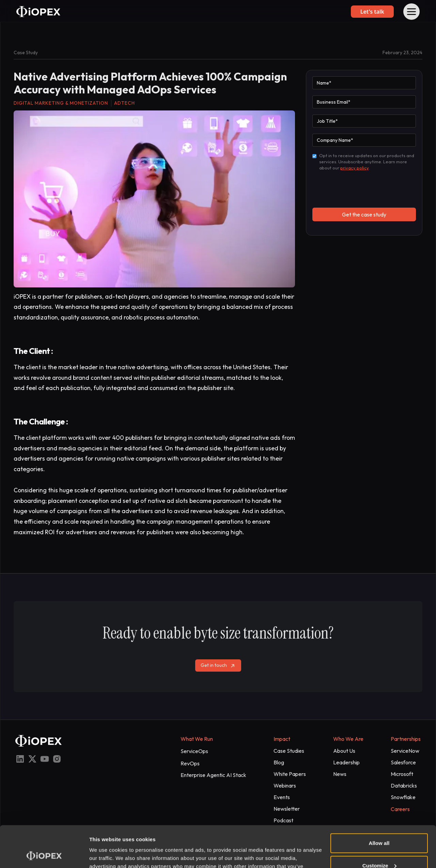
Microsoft (402, 774)
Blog (279, 762)
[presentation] (364, 189)
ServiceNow (405, 751)
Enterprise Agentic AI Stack (213, 775)
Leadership (346, 762)
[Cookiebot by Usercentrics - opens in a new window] (44, 855)
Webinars (285, 785)
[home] (38, 12)
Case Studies (289, 751)
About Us (344, 751)
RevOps (190, 763)
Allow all (379, 804)
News (340, 774)
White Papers (290, 774)
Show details (105, 855)
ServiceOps (194, 751)
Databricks (404, 785)
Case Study (26, 53)
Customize (379, 827)
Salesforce (403, 762)
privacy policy (354, 168)
